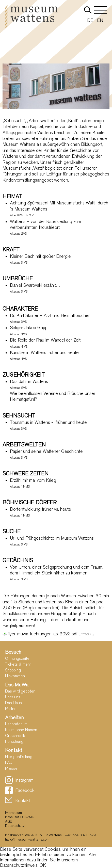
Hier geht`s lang (19, 757)
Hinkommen (15, 676)
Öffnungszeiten (18, 658)
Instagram (24, 780)
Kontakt (14, 750)
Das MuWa (17, 685)
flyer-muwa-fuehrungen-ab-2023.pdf (51, 634)
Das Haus (13, 703)
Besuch (13, 652)
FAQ (9, 762)
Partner (11, 709)
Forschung (14, 741)
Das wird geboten (20, 691)
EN (100, 20)
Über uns (13, 697)
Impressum (13, 813)
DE (90, 20)
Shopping (13, 670)
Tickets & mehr (18, 664)
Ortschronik (15, 736)
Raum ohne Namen (21, 730)
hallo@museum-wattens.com (27, 839)
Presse (11, 768)
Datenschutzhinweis (19, 865)
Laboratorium (16, 724)
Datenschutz (15, 826)
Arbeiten (14, 718)
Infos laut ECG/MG (20, 817)
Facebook (25, 790)
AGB (9, 821)
